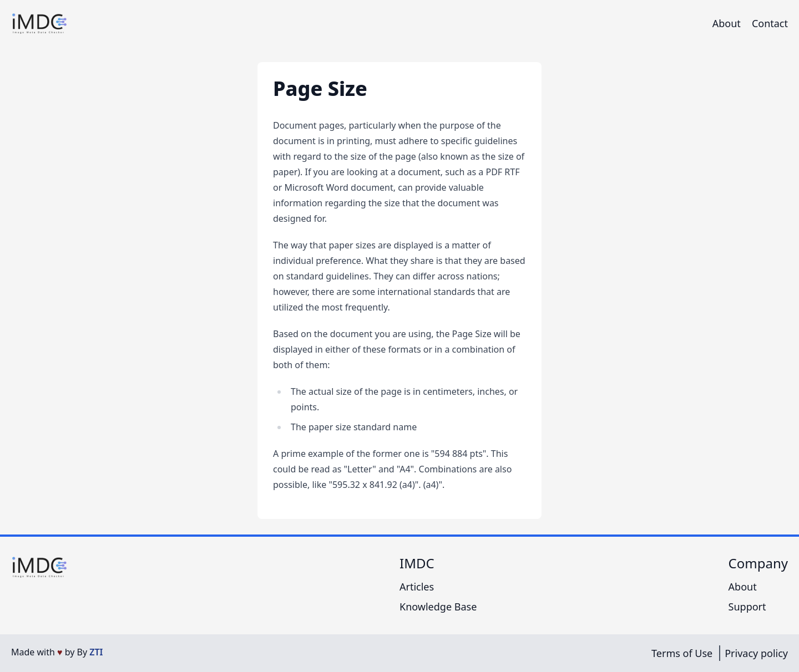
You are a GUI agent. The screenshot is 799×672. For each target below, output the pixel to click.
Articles (417, 587)
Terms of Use (682, 653)
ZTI (96, 652)
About (727, 23)
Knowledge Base (438, 607)
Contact (770, 23)
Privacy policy (756, 653)
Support (747, 607)
